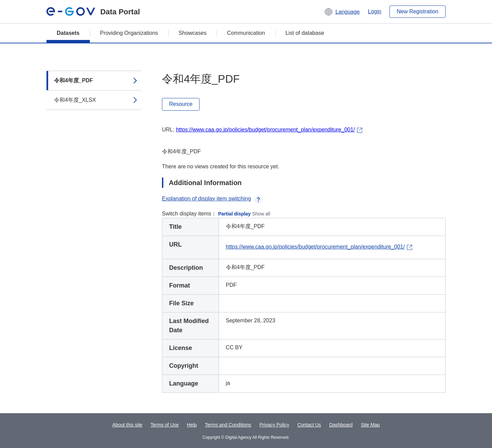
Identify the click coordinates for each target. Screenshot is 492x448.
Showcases (193, 33)
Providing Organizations (129, 33)
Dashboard (341, 425)
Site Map (370, 425)
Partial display (235, 214)
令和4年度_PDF (73, 80)
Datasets (68, 33)
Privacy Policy (274, 425)
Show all (261, 214)
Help (192, 425)
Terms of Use (165, 425)
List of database (305, 33)
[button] (342, 12)
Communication (246, 33)
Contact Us (309, 425)
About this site (127, 425)
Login (375, 11)
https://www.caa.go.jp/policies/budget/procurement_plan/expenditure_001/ (265, 130)
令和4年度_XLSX (75, 100)
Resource (181, 104)
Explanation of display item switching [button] (212, 199)
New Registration (418, 11)
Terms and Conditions (228, 425)
